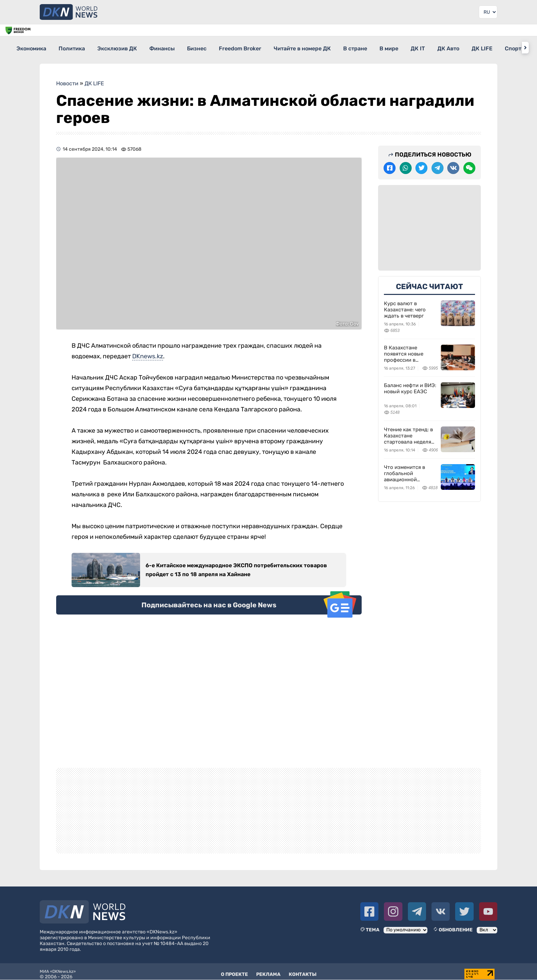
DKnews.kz (148, 351)
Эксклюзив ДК (130, 47)
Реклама (268, 970)
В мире (439, 47)
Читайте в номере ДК (340, 47)
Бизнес (222, 47)
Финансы (181, 47)
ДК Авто (510, 47)
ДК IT (474, 47)
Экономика (32, 47)
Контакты (303, 970)
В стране (399, 47)
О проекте (234, 970)
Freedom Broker (271, 47)
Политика (78, 47)
